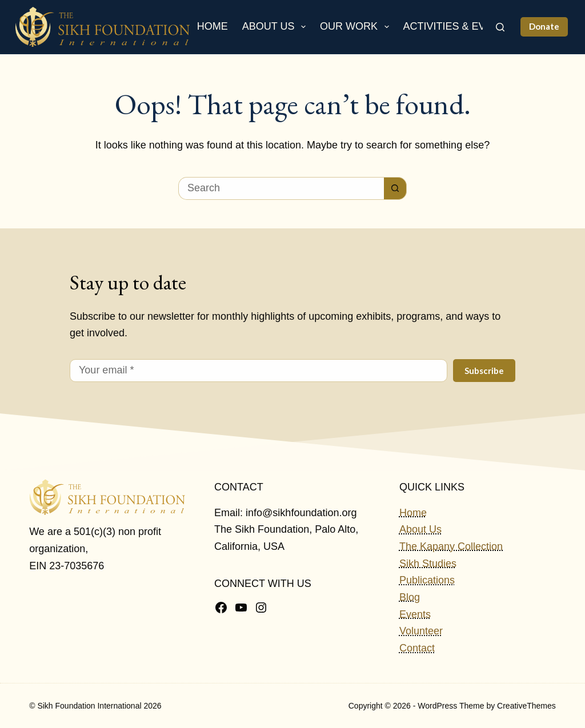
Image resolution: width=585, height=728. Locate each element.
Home (213, 26)
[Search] (500, 27)
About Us (276, 27)
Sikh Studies (428, 564)
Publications (427, 580)
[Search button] (395, 188)
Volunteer (421, 631)
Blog (410, 597)
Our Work (357, 27)
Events (415, 614)
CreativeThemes (526, 706)
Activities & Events (466, 27)
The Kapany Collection (451, 546)
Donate (544, 26)
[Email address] (259, 371)
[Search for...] (281, 188)
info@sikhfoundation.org (301, 513)
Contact (417, 648)
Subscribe (484, 371)
